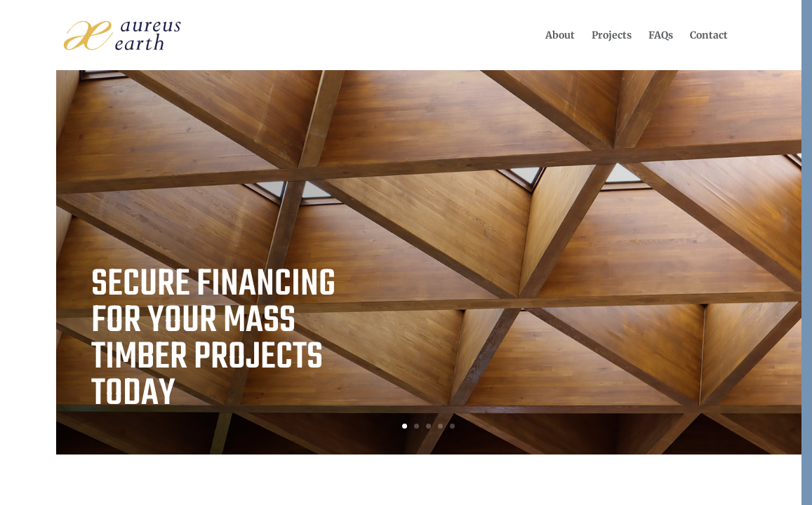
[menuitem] (560, 35)
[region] (406, 252)
